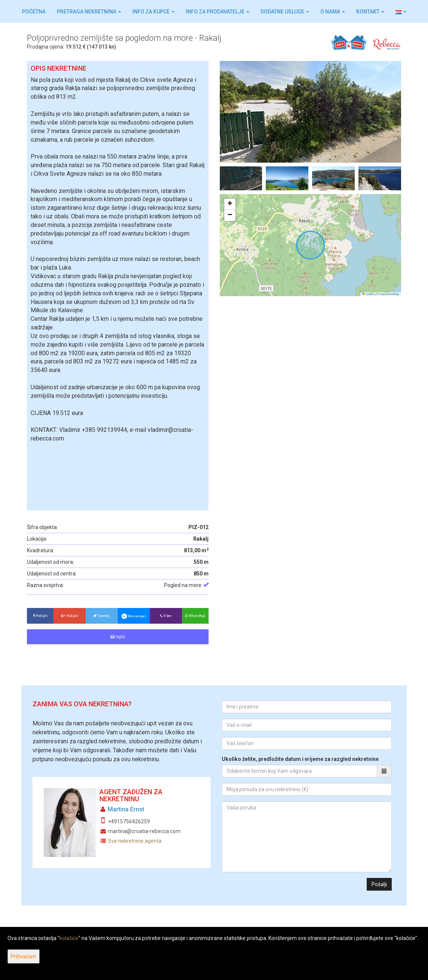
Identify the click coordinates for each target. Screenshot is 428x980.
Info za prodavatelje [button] (218, 12)
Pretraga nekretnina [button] (89, 12)
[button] (401, 12)
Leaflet (368, 294)
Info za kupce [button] (153, 12)
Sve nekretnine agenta (135, 841)
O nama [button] (333, 12)
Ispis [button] (118, 637)
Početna (34, 12)
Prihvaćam (24, 956)
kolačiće (69, 938)
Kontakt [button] (370, 12)
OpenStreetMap (389, 294)
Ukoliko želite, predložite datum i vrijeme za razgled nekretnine (300, 759)
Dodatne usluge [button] (285, 12)
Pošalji (379, 884)
